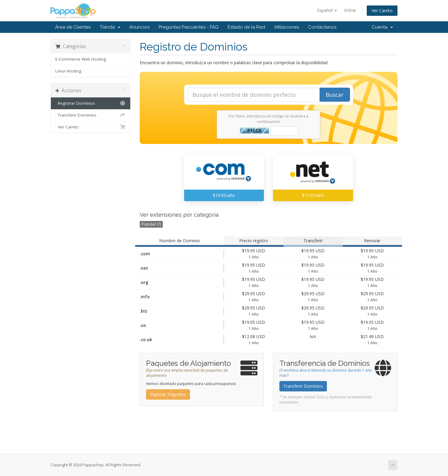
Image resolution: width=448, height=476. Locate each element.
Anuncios (139, 27)
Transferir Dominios (91, 115)
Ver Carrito (382, 10)
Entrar (350, 10)
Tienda (110, 27)
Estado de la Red (246, 27)
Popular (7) (151, 224)
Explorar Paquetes (168, 394)
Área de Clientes (73, 27)
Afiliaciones (287, 27)
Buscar (335, 95)
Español (327, 10)
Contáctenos (322, 27)
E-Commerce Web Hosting (81, 59)
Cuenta (382, 27)
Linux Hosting (68, 71)
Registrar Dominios (91, 103)
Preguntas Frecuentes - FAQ (189, 27)
